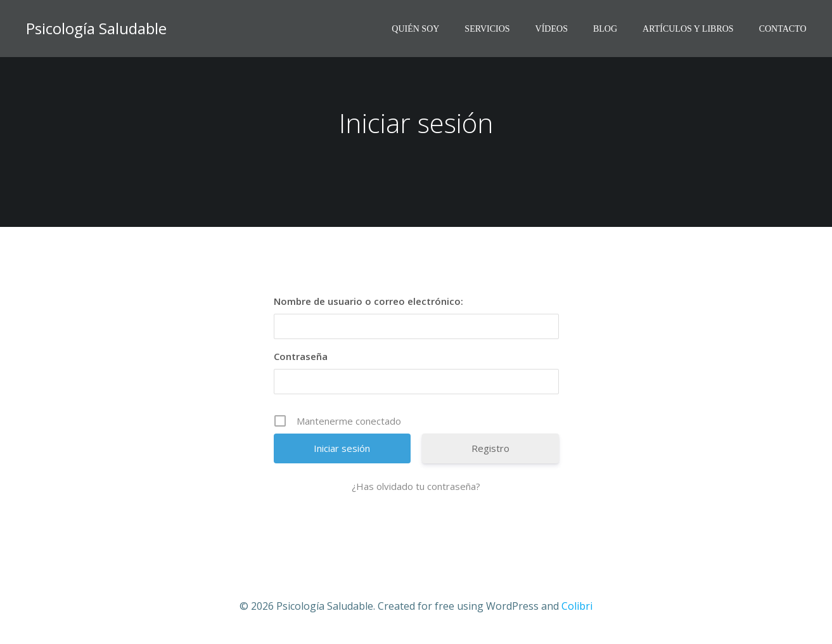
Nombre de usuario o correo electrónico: (368, 301)
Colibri (577, 606)
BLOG (605, 29)
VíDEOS (552, 29)
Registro (490, 448)
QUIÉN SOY (415, 29)
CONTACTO (783, 29)
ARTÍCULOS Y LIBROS (688, 29)
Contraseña (301, 356)
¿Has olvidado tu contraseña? (416, 486)
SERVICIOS (487, 29)
